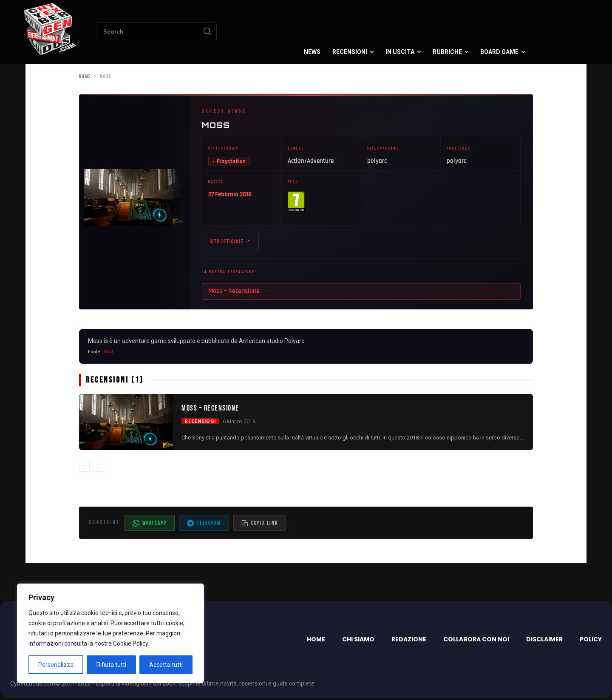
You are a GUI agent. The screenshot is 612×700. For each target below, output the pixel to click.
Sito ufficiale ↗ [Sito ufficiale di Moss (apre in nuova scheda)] (230, 243)
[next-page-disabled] (98, 468)
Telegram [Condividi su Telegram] (204, 525)
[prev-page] (84, 468)
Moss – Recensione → (238, 293)
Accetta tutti (166, 665)
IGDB (108, 354)
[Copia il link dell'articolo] (260, 525)
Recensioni (200, 423)
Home (85, 77)
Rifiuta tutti (111, 665)
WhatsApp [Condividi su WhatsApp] (150, 525)
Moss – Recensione (210, 410)
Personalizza (56, 665)
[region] (110, 633)
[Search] (207, 32)
